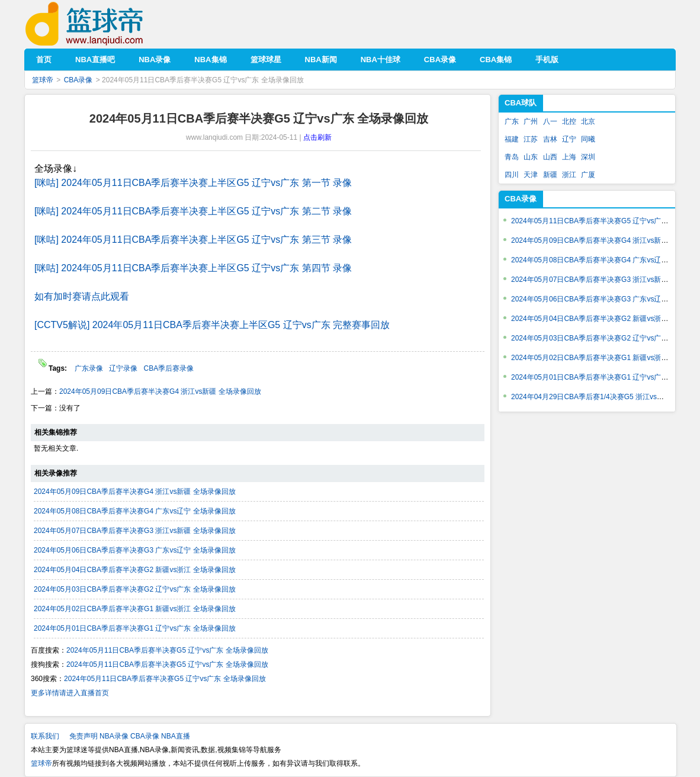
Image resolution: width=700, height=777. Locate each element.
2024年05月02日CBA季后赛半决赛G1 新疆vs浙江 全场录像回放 (135, 609)
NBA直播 (176, 736)
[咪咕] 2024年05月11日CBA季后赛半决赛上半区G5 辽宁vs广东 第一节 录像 (193, 183)
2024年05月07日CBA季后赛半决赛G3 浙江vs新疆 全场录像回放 (135, 531)
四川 (512, 175)
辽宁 (569, 139)
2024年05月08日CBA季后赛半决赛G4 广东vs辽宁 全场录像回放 (135, 511)
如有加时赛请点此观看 (82, 296)
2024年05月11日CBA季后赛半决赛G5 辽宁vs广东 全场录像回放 (167, 650)
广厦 (588, 175)
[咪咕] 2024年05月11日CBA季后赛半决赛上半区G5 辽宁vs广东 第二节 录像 (193, 211)
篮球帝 (102, 24)
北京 (588, 121)
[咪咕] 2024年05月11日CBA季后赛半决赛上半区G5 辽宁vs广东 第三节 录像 (193, 240)
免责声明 (84, 736)
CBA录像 (78, 80)
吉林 (550, 139)
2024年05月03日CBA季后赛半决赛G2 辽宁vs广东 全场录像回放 (135, 589)
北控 (569, 121)
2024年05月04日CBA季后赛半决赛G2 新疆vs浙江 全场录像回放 (135, 570)
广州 (531, 121)
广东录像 (89, 368)
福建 (512, 139)
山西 (550, 157)
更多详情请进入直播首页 (70, 693)
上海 (569, 157)
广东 (512, 121)
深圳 (588, 157)
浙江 (569, 175)
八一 (550, 121)
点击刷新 (317, 137)
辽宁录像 (123, 368)
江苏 (531, 139)
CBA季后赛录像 (168, 368)
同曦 (588, 139)
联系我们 (45, 736)
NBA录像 (114, 736)
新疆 (550, 175)
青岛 (512, 157)
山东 (531, 157)
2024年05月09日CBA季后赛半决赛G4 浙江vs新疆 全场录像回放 (160, 391)
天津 (531, 175)
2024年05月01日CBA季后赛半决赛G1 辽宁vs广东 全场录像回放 (135, 628)
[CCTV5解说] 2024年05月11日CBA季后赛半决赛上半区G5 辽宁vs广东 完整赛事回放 (212, 325)
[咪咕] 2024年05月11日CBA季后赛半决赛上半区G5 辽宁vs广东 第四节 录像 (193, 268)
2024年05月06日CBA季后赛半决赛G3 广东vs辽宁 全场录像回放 (135, 550)
